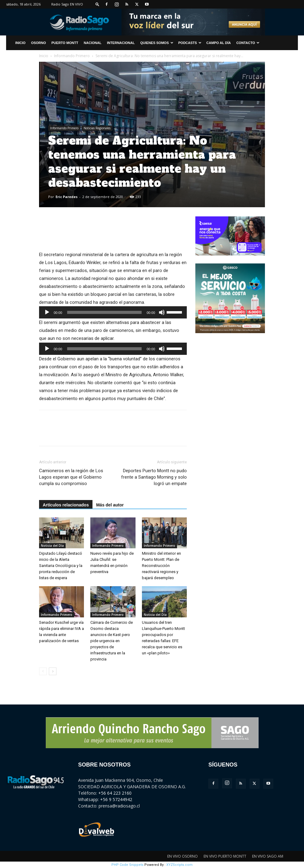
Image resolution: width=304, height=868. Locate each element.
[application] (113, 312)
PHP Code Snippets (127, 865)
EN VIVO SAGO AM (268, 856)
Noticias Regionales (97, 128)
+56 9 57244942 (116, 799)
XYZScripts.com (179, 865)
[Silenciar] (162, 312)
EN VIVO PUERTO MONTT (225, 856)
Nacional (92, 43)
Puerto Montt (65, 43)
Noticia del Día (52, 546)
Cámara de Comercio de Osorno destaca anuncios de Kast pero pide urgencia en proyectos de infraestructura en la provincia (112, 641)
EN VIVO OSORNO (183, 856)
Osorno (39, 43)
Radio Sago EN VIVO (67, 4)
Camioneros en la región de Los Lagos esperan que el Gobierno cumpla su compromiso (71, 477)
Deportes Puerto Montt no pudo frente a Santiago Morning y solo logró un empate (154, 477)
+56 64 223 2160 (115, 793)
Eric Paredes (67, 197)
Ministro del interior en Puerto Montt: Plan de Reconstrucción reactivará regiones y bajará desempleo (161, 566)
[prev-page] (43, 671)
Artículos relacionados (66, 505)
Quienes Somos (157, 43)
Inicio (44, 56)
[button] (97, 4)
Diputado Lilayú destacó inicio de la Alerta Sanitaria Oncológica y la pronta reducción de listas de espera (61, 566)
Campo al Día (219, 43)
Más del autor (110, 505)
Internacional (121, 43)
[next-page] (53, 671)
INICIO (20, 43)
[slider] (105, 312)
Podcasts (190, 43)
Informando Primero (72, 56)
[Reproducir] (47, 312)
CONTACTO (248, 43)
